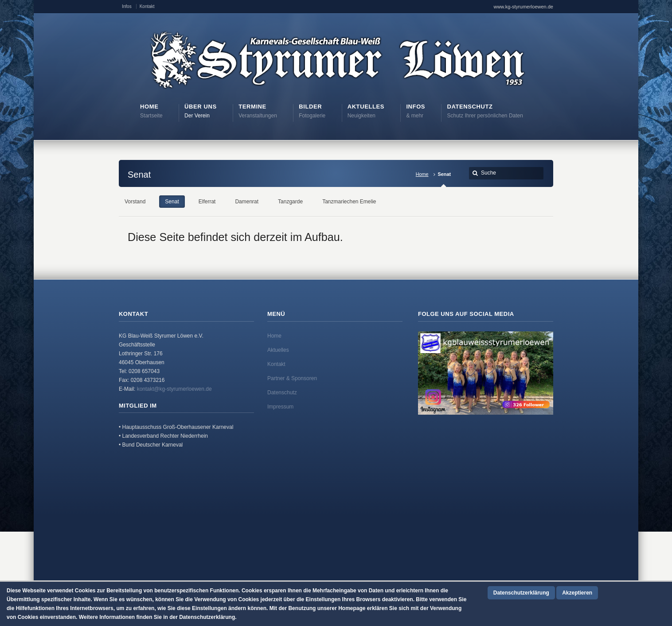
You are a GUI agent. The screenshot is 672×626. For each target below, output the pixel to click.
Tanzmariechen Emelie (349, 202)
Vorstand (135, 202)
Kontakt (147, 6)
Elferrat (207, 202)
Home (422, 174)
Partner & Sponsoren (292, 378)
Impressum (280, 407)
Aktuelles (278, 350)
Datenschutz (282, 393)
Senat (172, 202)
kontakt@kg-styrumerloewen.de (174, 389)
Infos (127, 6)
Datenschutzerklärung (521, 593)
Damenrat (247, 202)
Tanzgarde (290, 202)
